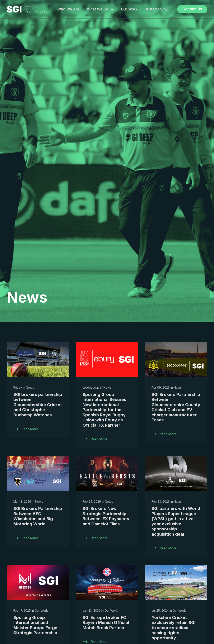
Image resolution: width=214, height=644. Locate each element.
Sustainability (156, 9)
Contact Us (192, 9)
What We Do (98, 9)
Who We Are (68, 9)
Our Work (129, 9)
